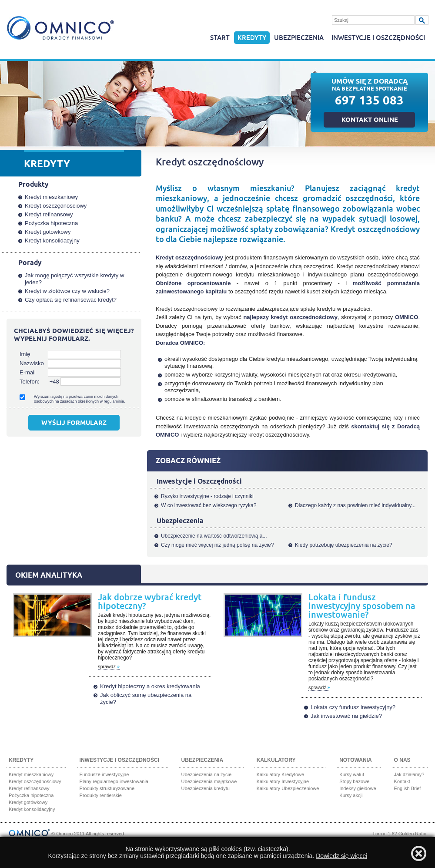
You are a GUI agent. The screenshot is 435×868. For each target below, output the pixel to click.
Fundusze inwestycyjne (104, 774)
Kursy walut (352, 774)
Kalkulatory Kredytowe (280, 774)
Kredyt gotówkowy (48, 232)
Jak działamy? (409, 774)
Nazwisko (32, 363)
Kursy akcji (351, 795)
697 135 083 (369, 102)
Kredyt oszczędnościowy (56, 206)
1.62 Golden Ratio (407, 834)
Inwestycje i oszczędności (378, 38)
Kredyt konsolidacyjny (52, 241)
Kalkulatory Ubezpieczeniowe (288, 788)
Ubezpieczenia (299, 38)
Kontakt (402, 781)
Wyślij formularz (74, 424)
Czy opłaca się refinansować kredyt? (71, 300)
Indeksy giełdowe (358, 788)
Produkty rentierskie (101, 795)
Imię (25, 354)
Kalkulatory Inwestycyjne (283, 781)
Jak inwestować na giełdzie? (346, 716)
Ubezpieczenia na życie (207, 774)
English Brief (408, 788)
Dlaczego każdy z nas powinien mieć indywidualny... (355, 505)
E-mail (28, 372)
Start (220, 38)
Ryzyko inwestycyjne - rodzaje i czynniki (207, 496)
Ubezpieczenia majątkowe (209, 781)
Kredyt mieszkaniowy (51, 197)
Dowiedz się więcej (341, 856)
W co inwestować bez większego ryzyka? (209, 505)
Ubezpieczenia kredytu (206, 788)
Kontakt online (370, 121)
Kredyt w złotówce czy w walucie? (67, 291)
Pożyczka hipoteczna (51, 223)
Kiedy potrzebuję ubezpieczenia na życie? (343, 545)
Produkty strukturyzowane (107, 788)
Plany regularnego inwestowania (114, 781)
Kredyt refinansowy (49, 214)
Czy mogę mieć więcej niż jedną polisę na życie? (217, 545)
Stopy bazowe (354, 781)
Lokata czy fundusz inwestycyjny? (353, 707)
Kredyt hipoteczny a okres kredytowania (150, 686)
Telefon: (30, 382)
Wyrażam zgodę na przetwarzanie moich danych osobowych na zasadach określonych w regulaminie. (80, 399)
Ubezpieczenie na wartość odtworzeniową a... (214, 536)
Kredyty (252, 38)
